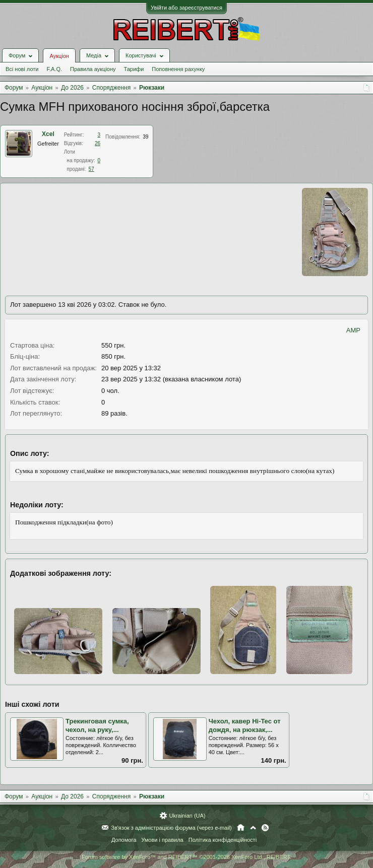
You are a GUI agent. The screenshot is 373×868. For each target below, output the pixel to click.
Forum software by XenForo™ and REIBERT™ (186, 857)
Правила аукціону (93, 69)
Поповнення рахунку (178, 69)
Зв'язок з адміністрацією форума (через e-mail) (171, 828)
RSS (265, 828)
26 (98, 143)
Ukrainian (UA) (187, 816)
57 (91, 169)
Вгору (253, 828)
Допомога (124, 840)
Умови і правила (162, 840)
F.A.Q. (54, 69)
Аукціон (59, 56)
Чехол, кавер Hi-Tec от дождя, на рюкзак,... (245, 725)
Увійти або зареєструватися (186, 8)
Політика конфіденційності (223, 840)
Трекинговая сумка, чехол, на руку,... (97, 725)
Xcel (48, 134)
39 (145, 137)
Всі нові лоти (22, 69)
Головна (241, 828)
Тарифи (134, 69)
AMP (353, 330)
